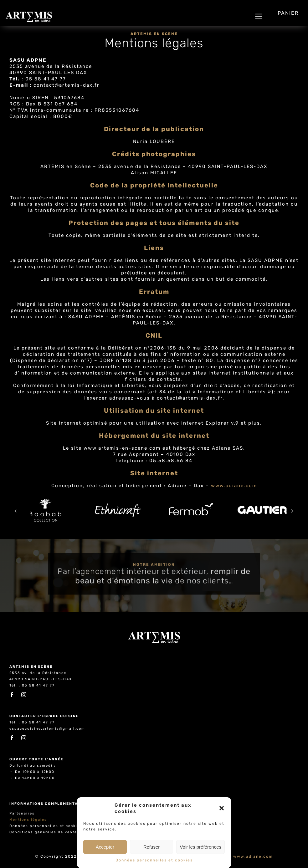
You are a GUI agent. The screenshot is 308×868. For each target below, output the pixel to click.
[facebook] (12, 695)
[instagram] (24, 695)
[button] (222, 808)
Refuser (152, 847)
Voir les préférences (200, 847)
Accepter (105, 847)
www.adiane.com (234, 486)
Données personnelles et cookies (154, 860)
